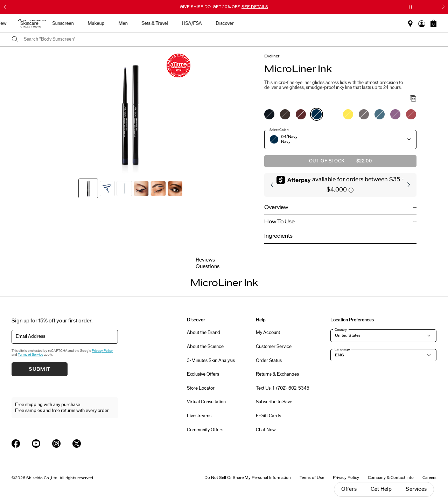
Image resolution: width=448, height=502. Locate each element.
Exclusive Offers (203, 374)
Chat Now (266, 430)
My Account (268, 333)
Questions (208, 267)
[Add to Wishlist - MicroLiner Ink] (413, 99)
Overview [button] (276, 207)
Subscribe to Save (274, 402)
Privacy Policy (102, 351)
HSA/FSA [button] (324, 23)
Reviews (205, 260)
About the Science (205, 347)
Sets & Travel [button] (286, 23)
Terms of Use (312, 477)
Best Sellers (103, 23)
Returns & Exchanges (277, 374)
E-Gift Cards (268, 416)
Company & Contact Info (391, 477)
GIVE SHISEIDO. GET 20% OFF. (224, 7)
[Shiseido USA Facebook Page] (16, 444)
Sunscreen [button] (195, 23)
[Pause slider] (410, 7)
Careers (429, 477)
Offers (349, 489)
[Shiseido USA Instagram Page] (56, 444)
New (134, 23)
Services (416, 489)
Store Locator (201, 388)
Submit (40, 369)
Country (341, 330)
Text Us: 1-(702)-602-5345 (283, 388)
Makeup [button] (228, 23)
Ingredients (278, 236)
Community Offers (205, 430)
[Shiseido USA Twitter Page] (77, 444)
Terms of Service (30, 355)
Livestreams (199, 416)
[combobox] (230, 40)
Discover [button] (356, 23)
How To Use (279, 222)
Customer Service (274, 347)
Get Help (381, 489)
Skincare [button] (161, 23)
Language (342, 349)
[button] (433, 23)
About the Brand (204, 333)
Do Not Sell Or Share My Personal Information (248, 477)
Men (255, 23)
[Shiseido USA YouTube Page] (36, 444)
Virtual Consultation (206, 402)
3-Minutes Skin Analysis (211, 361)
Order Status (269, 361)
